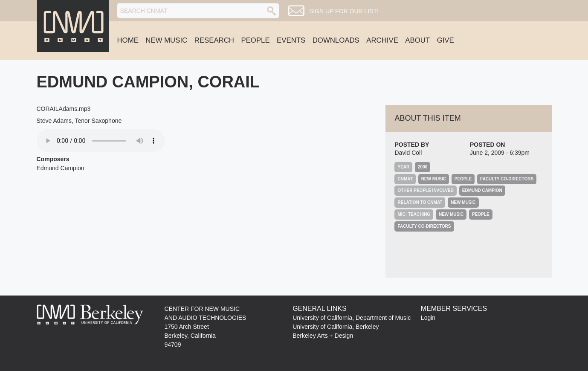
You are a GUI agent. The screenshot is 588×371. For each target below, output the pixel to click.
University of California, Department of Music (352, 318)
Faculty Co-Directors (507, 179)
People (255, 40)
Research (214, 40)
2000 (423, 167)
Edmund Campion (482, 190)
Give (446, 40)
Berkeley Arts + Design (323, 336)
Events (291, 40)
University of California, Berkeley (336, 327)
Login (428, 318)
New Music (166, 40)
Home (128, 40)
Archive (382, 40)
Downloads (336, 40)
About (417, 40)
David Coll (408, 153)
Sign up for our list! (344, 11)
